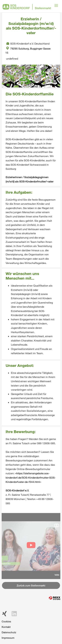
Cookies (6, 621)
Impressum (8, 638)
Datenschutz (9, 632)
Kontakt (6, 627)
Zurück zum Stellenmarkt (31, 585)
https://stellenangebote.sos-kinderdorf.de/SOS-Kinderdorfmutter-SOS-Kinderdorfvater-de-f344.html (31, 477)
